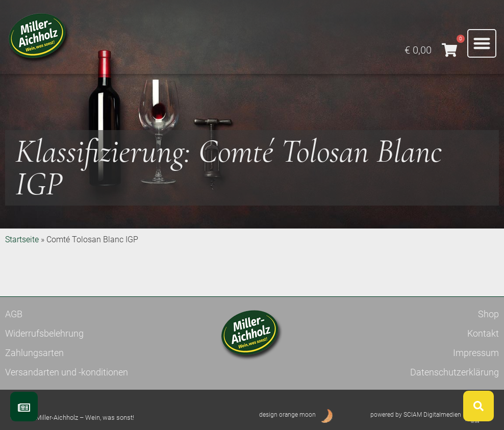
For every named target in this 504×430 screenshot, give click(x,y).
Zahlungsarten (34, 353)
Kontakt (483, 333)
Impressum (476, 353)
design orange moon (287, 415)
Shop (488, 314)
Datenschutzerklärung (455, 372)
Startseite (22, 239)
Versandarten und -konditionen (67, 372)
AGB (14, 314)
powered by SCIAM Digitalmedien (416, 415)
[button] (482, 44)
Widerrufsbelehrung (44, 333)
